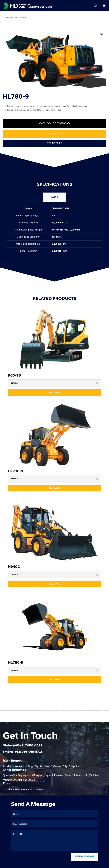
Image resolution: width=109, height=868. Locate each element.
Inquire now (54, 134)
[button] (102, 34)
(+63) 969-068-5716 (28, 756)
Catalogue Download (54, 123)
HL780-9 (54, 197)
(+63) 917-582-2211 (28, 750)
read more (54, 392)
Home (5, 17)
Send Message (85, 861)
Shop (11, 17)
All (16, 17)
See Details (54, 143)
